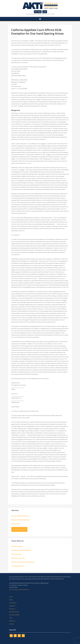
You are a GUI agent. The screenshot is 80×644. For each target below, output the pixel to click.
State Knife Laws (16, 554)
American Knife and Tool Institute (40, 6)
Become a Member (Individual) (20, 520)
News (11, 618)
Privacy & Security (14, 590)
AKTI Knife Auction (17, 546)
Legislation (12, 606)
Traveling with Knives (18, 566)
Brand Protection (14, 612)
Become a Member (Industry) (20, 516)
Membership (13, 603)
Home (11, 597)
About (11, 600)
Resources (12, 621)
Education (12, 609)
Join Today (38, 12)
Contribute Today (14, 615)
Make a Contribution (19, 529)
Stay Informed (16, 524)
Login (45, 12)
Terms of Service (24, 590)
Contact (12, 624)
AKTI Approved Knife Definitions (21, 550)
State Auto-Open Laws (18, 558)
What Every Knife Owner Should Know (23, 562)
